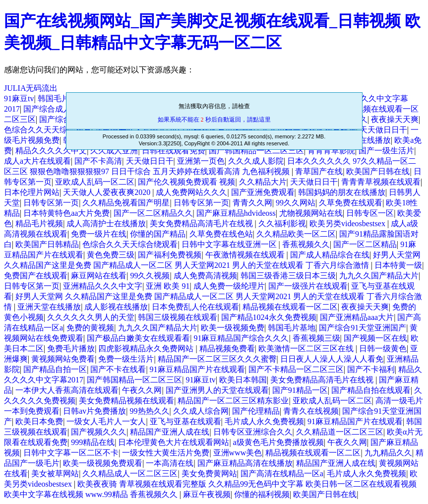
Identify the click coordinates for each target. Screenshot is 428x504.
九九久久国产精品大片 (379, 276)
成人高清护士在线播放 (106, 223)
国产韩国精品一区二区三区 (134, 380)
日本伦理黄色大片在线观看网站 (174, 442)
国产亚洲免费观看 (263, 192)
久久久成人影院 (256, 161)
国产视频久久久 (99, 432)
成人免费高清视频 (205, 276)
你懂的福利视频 (262, 494)
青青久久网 (252, 203)
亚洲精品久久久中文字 (103, 286)
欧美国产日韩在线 (378, 171)
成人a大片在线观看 (37, 161)
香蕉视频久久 (306, 244)
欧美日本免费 (39, 421)
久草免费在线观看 (351, 203)
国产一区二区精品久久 (153, 213)
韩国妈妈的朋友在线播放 (342, 192)
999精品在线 (93, 442)
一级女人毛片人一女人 (106, 421)
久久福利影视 (282, 223)
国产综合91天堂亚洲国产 (363, 328)
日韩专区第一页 (51, 203)
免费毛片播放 (71, 348)
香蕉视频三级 (316, 338)
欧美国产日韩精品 (47, 244)
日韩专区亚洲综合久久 (253, 432)
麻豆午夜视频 (207, 494)
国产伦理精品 (256, 411)
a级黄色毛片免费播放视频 (278, 442)
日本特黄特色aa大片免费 (66, 213)
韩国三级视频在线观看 (178, 317)
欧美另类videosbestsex (348, 223)
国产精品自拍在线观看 (371, 390)
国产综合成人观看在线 (63, 109)
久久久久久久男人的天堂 (91, 317)
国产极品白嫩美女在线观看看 (138, 338)
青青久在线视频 (311, 411)
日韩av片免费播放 (94, 411)
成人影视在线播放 (116, 307)
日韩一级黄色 (383, 348)
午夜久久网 (142, 390)
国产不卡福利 (371, 369)
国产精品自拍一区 (55, 369)
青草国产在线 (319, 171)
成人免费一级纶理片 (229, 286)
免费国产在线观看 (36, 276)
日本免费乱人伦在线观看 (195, 307)
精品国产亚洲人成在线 (170, 432)
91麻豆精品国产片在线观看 (197, 369)
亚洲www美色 (238, 453)
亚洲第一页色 (201, 161)
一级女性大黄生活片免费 (166, 453)
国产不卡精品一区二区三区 (296, 369)
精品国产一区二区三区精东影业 (233, 401)
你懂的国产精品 (158, 234)
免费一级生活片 (126, 359)
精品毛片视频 (39, 223)
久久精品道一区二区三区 (340, 432)
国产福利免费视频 (170, 255)
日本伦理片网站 (32, 192)
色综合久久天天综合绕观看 (130, 244)
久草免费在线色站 (221, 234)
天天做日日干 (383, 130)
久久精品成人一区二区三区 (130, 473)
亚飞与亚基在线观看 (185, 421)
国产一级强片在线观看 (308, 286)
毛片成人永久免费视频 (264, 421)
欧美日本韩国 (243, 380)
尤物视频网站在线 (311, 213)
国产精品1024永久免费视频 (269, 317)
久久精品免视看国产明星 (126, 203)
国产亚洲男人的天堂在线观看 (217, 390)
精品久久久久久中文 (51, 151)
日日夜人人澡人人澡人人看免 (332, 359)
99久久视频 (150, 276)
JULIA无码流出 (31, 88)
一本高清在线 (170, 463)
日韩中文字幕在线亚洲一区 (230, 244)
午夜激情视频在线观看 (246, 255)
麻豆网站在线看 (99, 276)
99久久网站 (296, 203)
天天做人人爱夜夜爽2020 (108, 192)
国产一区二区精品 (365, 244)
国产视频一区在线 (375, 338)
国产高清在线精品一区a (282, 473)
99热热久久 (150, 411)
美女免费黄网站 (209, 473)
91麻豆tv (19, 98)
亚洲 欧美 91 (168, 286)
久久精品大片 (263, 182)
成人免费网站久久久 (191, 192)
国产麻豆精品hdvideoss (236, 213)
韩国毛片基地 (61, 98)
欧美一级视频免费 (233, 328)
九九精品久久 (388, 453)
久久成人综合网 (201, 411)
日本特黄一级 (398, 265)
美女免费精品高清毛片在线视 (202, 223)
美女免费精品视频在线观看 (126, 401)
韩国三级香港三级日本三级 (288, 276)
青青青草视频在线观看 (381, 182)
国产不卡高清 (98, 161)
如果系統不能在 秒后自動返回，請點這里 (214, 120)
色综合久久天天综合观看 (48, 130)
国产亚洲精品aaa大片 (357, 317)
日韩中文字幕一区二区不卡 (71, 453)
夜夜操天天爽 (395, 119)
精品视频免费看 (227, 348)
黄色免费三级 (111, 255)
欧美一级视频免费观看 (103, 463)
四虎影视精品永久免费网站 (147, 348)
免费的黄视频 (90, 328)
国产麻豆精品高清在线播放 (245, 463)
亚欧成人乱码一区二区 (95, 182)
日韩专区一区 (370, 213)
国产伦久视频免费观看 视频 (186, 182)
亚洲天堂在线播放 (49, 307)
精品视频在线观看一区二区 (290, 307)
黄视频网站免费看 (63, 359)
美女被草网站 (55, 473)
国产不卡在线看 (118, 369)
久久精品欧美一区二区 (296, 234)
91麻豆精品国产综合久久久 (241, 338)
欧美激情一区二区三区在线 (307, 348)
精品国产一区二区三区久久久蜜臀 (217, 359)
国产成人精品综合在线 (330, 255)
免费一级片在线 (99, 234)
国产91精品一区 (300, 390)
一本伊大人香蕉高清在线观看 (67, 390)
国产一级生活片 (386, 151)
